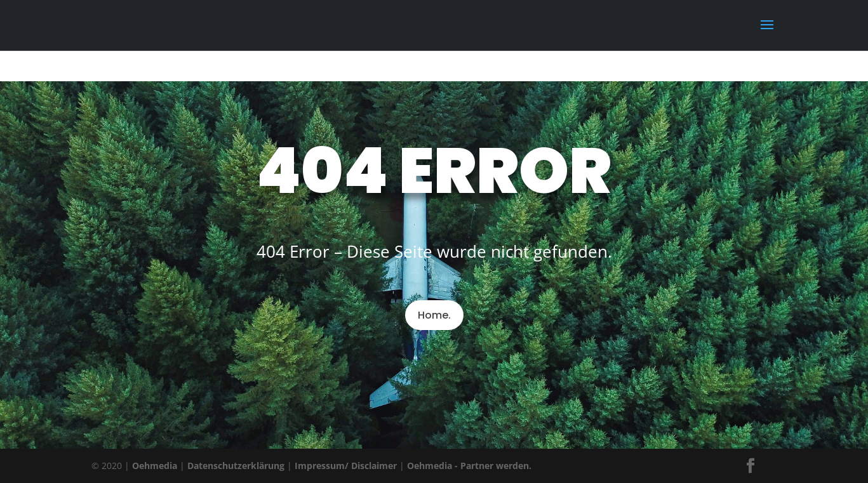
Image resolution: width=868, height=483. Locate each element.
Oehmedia (155, 466)
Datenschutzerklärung (236, 466)
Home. (434, 315)
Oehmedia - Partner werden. (469, 466)
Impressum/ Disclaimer (346, 466)
